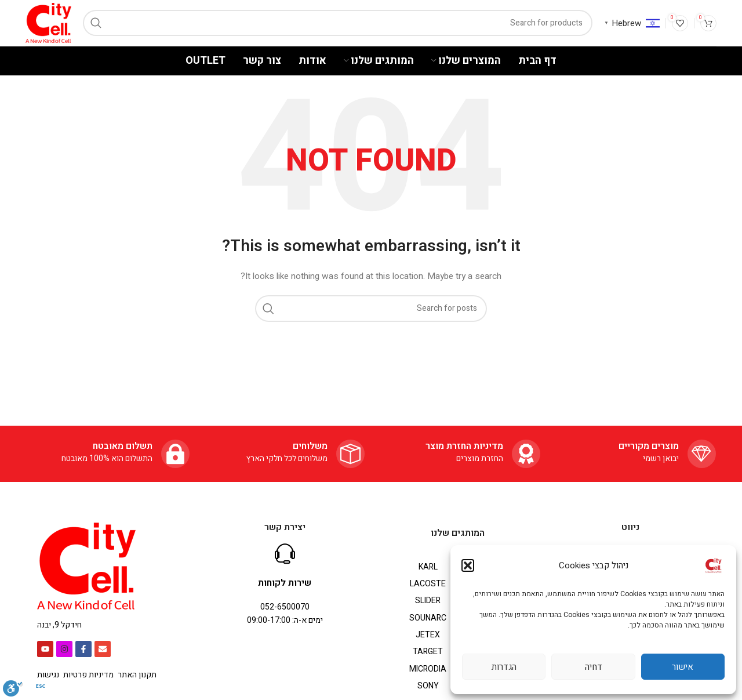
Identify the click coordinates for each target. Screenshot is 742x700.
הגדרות (504, 667)
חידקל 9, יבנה (59, 625)
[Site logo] (48, 22)
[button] (468, 565)
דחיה (594, 667)
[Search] (338, 23)
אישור (683, 667)
